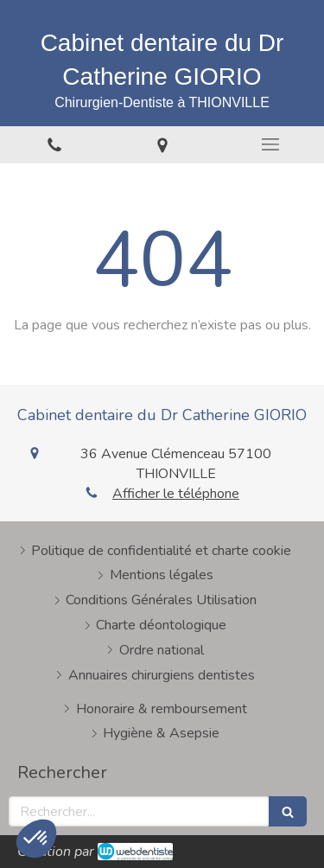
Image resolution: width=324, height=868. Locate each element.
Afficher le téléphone (176, 494)
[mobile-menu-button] (270, 144)
